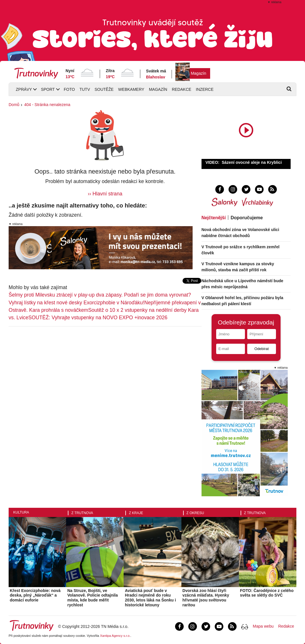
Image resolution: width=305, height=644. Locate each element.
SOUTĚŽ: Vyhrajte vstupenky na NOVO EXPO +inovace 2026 (98, 318)
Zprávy (24, 89)
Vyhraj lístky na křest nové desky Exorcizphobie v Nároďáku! (76, 303)
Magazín (199, 73)
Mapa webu (263, 626)
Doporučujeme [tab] (247, 218)
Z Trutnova (82, 513)
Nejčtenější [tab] (214, 218)
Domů (14, 105)
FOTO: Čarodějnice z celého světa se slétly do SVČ (267, 593)
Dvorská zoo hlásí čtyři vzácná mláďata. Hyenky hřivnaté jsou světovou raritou (206, 598)
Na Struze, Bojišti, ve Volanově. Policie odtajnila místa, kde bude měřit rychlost (93, 598)
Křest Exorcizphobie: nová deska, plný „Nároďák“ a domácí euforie (35, 595)
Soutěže (104, 89)
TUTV (85, 89)
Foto (69, 89)
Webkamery (131, 89)
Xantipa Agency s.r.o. (115, 636)
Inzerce (205, 89)
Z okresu (195, 513)
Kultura (21, 512)
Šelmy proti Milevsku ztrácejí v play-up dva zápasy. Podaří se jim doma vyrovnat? (100, 295)
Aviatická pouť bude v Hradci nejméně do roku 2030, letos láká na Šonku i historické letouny (150, 598)
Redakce (182, 89)
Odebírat (262, 349)
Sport (48, 89)
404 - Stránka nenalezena (47, 105)
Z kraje (136, 513)
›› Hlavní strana (105, 194)
